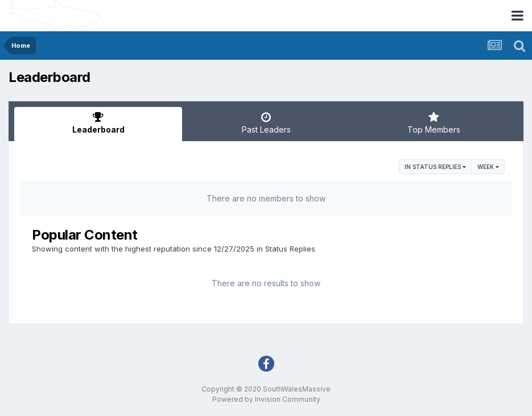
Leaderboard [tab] (98, 123)
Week (488, 167)
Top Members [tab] (434, 123)
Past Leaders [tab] (266, 123)
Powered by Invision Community (266, 399)
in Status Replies (435, 167)
